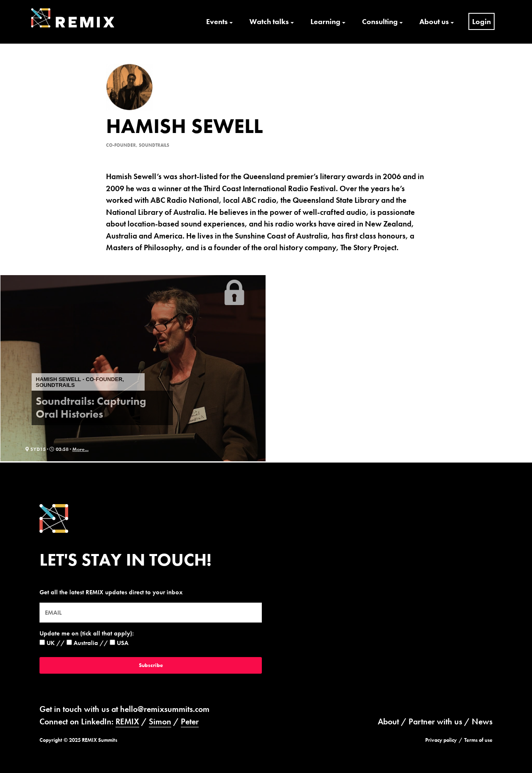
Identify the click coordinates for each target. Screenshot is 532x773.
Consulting (380, 21)
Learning (325, 21)
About (388, 721)
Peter (190, 721)
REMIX (127, 721)
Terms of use (478, 740)
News (482, 721)
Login (482, 21)
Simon (160, 721)
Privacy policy (441, 740)
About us (434, 21)
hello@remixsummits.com (165, 709)
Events (217, 21)
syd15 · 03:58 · (49, 449)
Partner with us (435, 721)
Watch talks (269, 21)
